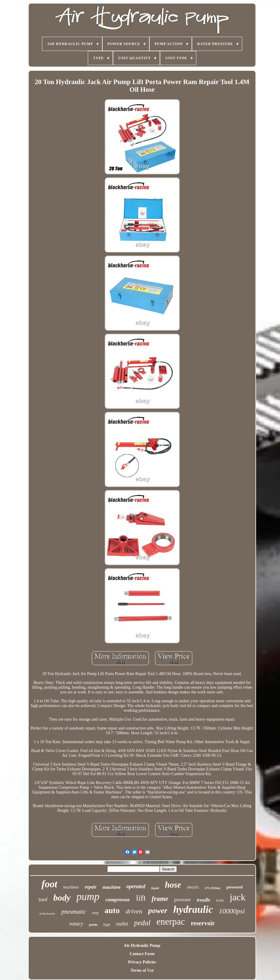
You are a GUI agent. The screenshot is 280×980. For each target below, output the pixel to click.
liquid (155, 888)
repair (90, 887)
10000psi (232, 911)
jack (238, 897)
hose (173, 885)
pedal (142, 923)
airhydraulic (47, 913)
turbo (220, 900)
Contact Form (142, 954)
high (107, 924)
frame (160, 899)
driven (134, 911)
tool (43, 899)
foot (49, 884)
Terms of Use (142, 970)
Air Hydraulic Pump (142, 946)
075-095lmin (213, 888)
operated (136, 886)
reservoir (203, 923)
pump (88, 897)
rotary (76, 924)
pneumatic (74, 912)
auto (112, 910)
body (62, 898)
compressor (118, 900)
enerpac (171, 922)
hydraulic (193, 909)
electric (193, 887)
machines (71, 887)
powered (235, 887)
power (158, 911)
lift (141, 898)
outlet (122, 924)
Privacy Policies (142, 962)
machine (111, 887)
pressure (183, 900)
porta (93, 924)
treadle (204, 900)
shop (95, 913)
